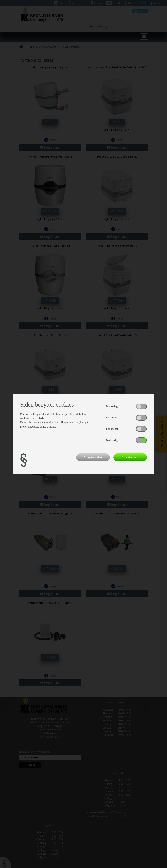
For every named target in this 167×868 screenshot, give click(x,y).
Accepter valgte (93, 457)
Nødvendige (112, 440)
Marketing (112, 406)
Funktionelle (113, 429)
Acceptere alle (130, 457)
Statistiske (112, 418)
